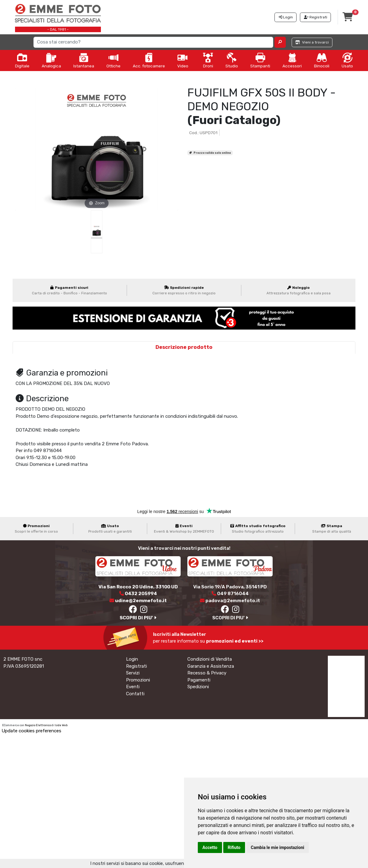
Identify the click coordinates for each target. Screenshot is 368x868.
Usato (347, 60)
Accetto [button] (210, 847)
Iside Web (61, 725)
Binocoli (322, 60)
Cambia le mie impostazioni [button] (278, 847)
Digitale (22, 60)
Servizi (133, 673)
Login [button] (286, 17)
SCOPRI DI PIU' (138, 618)
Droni (208, 60)
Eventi (133, 687)
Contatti (135, 694)
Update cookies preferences (31, 731)
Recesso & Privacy (207, 673)
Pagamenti (199, 680)
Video (183, 60)
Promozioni (138, 680)
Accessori (292, 60)
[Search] (153, 42)
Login (132, 659)
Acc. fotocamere (149, 60)
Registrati (136, 666)
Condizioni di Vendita (210, 659)
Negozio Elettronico (38, 725)
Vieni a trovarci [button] (312, 42)
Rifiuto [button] (234, 847)
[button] (280, 42)
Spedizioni (198, 687)
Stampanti (260, 60)
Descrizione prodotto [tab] (184, 347)
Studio (232, 60)
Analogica (51, 60)
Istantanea (84, 60)
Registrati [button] (316, 17)
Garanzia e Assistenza (211, 666)
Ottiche (113, 60)
